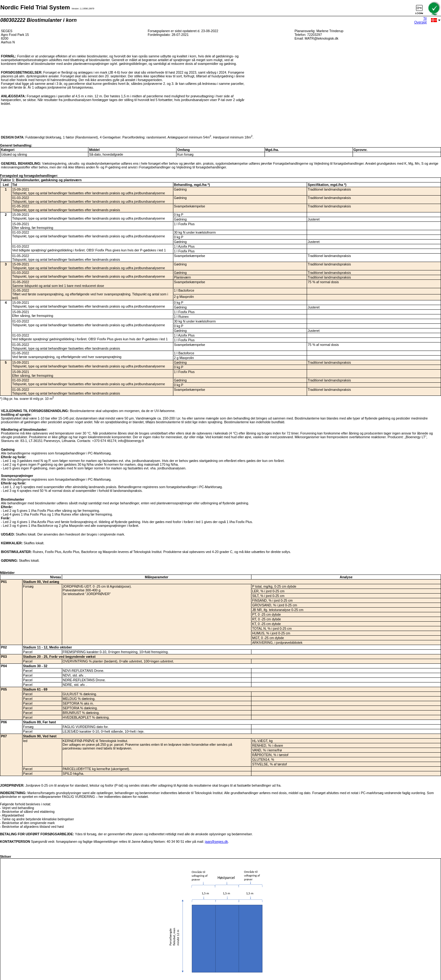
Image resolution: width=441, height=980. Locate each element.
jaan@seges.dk (216, 842)
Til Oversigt (420, 20)
